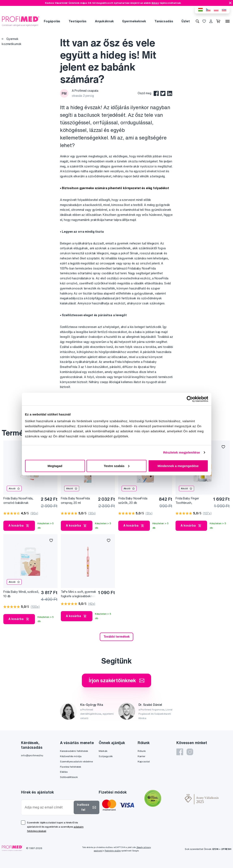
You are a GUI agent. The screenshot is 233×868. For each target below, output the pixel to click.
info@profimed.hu (32, 755)
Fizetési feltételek (71, 767)
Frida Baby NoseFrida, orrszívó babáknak (18, 501)
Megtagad (55, 466)
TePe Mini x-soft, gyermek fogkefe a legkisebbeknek (79, 594)
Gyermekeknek (134, 21)
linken (155, 3)
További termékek (117, 637)
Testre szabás (117, 466)
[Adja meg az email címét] (48, 807)
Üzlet (186, 21)
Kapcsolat (144, 761)
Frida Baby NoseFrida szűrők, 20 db (133, 501)
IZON (215, 849)
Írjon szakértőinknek (116, 680)
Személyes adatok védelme (76, 761)
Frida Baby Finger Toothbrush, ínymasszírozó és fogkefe (193, 501)
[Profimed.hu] (21, 21)
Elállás (64, 772)
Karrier (141, 756)
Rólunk (142, 751)
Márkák (103, 751)
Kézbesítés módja (71, 756)
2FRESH (226, 849)
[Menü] (228, 21)
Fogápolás (52, 21)
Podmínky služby (113, 851)
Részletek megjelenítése (182, 452)
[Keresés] (197, 21)
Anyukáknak (104, 21)
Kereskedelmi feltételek (74, 751)
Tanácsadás (164, 21)
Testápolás (78, 21)
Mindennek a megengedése (178, 466)
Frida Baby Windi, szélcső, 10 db (21, 594)
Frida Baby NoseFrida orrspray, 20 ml (75, 501)
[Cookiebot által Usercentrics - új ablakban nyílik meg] (190, 399)
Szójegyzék (106, 756)
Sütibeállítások (69, 777)
